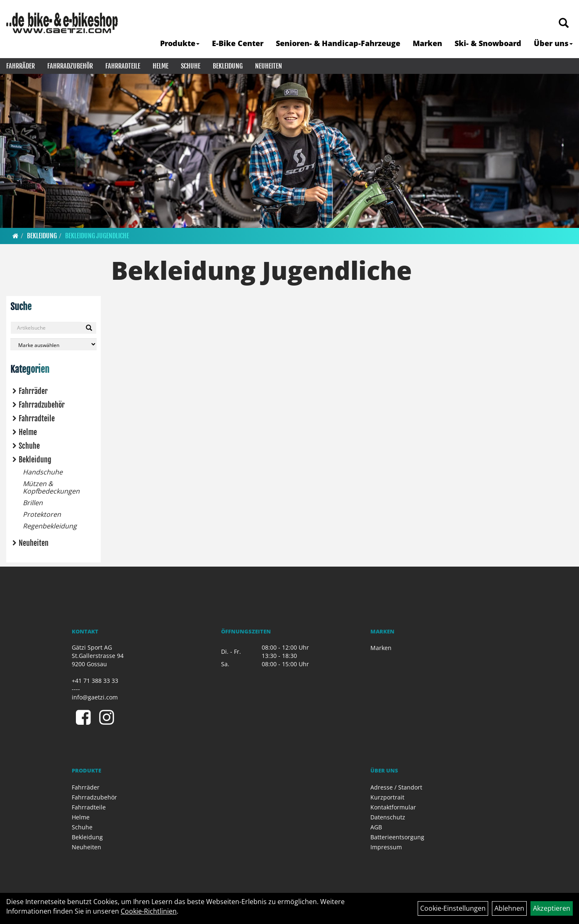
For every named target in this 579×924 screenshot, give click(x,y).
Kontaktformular (393, 807)
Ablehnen (509, 908)
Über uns (553, 43)
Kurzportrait (387, 797)
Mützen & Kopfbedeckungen (51, 487)
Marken (427, 43)
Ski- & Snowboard (488, 43)
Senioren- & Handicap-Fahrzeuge (338, 43)
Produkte (180, 43)
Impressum (386, 847)
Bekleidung (228, 66)
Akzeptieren (552, 908)
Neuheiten (269, 66)
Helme (161, 66)
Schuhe (191, 66)
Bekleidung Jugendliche (97, 236)
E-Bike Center (238, 43)
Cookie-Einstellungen (453, 908)
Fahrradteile (123, 66)
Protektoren (42, 514)
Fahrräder (21, 66)
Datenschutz (388, 817)
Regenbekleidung (50, 526)
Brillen (33, 503)
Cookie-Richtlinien (149, 911)
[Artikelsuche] (564, 23)
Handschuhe (43, 472)
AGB (376, 827)
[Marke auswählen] (54, 344)
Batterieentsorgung (397, 837)
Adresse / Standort (396, 787)
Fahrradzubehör (70, 66)
